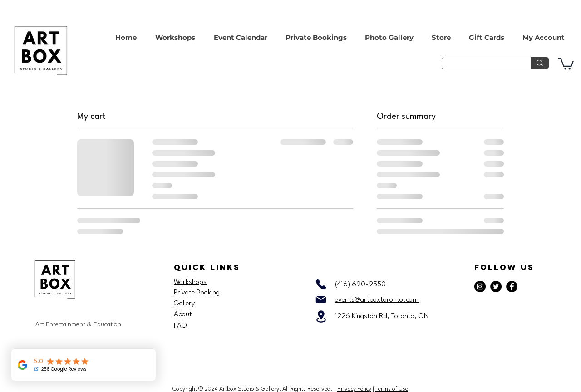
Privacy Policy (354, 389)
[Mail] (321, 299)
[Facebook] (512, 287)
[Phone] (321, 284)
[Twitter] (496, 287)
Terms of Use (392, 389)
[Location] (321, 316)
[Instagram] (480, 287)
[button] (566, 63)
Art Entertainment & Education (78, 324)
